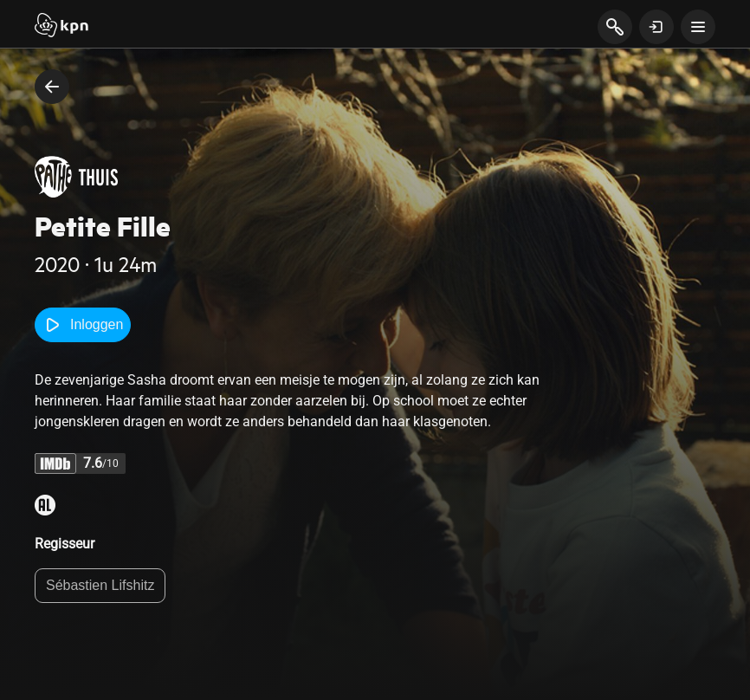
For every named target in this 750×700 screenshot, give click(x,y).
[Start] (61, 27)
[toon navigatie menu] (698, 27)
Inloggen (83, 325)
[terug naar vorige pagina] (52, 87)
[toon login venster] (656, 27)
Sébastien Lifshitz (100, 585)
